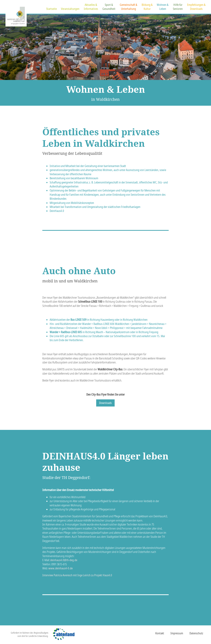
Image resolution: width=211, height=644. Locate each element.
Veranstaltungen (70, 9)
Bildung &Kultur (147, 7)
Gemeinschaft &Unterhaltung (128, 7)
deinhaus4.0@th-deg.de (64, 560)
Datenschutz (196, 633)
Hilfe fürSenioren (178, 7)
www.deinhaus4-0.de (61, 568)
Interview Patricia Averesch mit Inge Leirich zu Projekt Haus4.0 (77, 575)
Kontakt (160, 633)
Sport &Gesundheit (109, 7)
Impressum (177, 633)
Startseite (51, 9)
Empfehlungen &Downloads (196, 7)
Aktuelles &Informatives (91, 7)
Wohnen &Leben (163, 7)
